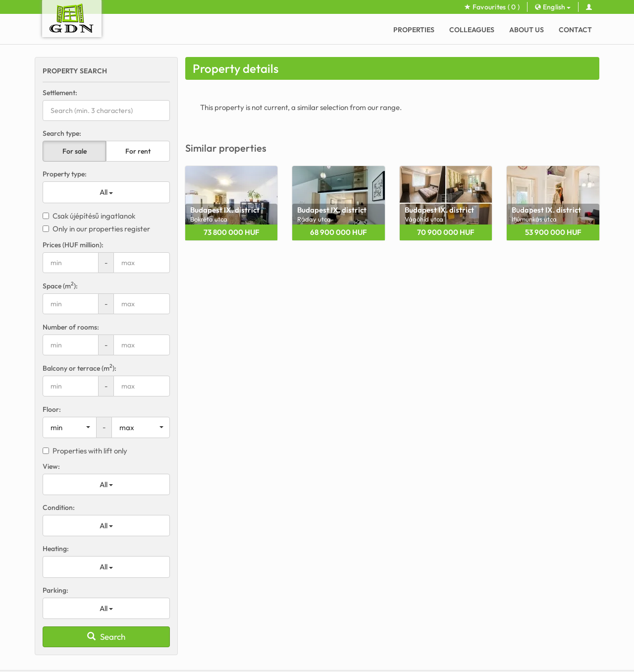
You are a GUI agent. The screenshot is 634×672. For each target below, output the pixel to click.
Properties (414, 30)
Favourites (492, 7)
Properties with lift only (85, 451)
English (553, 7)
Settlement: (60, 93)
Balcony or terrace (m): (79, 368)
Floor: (52, 409)
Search (106, 637)
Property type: (65, 174)
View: (51, 466)
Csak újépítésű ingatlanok (89, 216)
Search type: (62, 133)
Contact (575, 30)
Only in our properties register (96, 229)
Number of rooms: (71, 327)
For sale (75, 151)
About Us (527, 30)
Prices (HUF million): (73, 245)
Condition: (59, 507)
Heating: (56, 549)
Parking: (55, 590)
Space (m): (60, 286)
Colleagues (472, 30)
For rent (138, 151)
